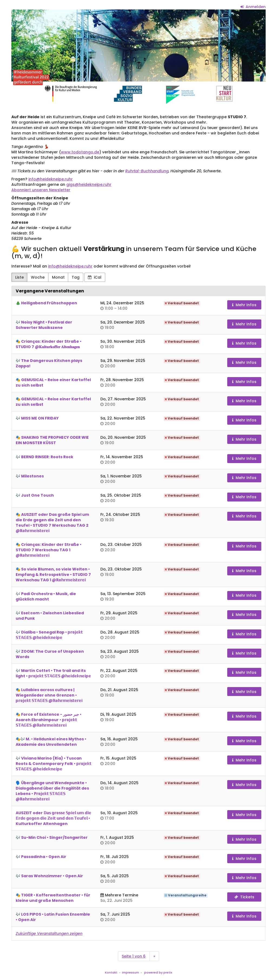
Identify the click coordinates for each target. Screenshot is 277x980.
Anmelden (253, 7)
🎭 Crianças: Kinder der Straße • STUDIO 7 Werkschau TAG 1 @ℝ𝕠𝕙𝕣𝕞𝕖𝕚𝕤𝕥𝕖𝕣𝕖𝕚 (49, 550)
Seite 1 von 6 (134, 956)
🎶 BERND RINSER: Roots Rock (44, 457)
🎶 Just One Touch (35, 495)
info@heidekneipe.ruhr (51, 179)
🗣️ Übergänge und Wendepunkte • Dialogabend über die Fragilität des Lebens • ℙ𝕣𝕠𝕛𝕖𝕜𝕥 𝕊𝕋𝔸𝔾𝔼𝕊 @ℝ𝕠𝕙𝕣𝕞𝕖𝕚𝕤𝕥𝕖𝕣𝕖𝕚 (52, 791)
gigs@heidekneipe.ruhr (89, 184)
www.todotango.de (80, 152)
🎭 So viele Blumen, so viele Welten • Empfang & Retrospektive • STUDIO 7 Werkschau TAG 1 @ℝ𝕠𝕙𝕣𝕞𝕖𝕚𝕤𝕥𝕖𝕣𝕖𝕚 (53, 575)
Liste (19, 277)
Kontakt (111, 972)
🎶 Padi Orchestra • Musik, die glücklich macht (46, 596)
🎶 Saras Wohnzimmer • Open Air (49, 876)
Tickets (244, 897)
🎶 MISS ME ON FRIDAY (37, 418)
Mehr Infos (244, 305)
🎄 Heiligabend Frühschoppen (46, 303)
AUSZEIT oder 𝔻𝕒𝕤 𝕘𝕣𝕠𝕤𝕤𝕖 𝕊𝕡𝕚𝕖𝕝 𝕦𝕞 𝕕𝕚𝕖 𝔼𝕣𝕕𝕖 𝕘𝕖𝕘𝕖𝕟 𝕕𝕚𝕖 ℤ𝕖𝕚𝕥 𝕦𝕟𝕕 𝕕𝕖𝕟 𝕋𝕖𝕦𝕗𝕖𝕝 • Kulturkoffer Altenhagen (53, 818)
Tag (76, 277)
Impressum (131, 972)
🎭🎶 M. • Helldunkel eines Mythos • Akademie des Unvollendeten (51, 742)
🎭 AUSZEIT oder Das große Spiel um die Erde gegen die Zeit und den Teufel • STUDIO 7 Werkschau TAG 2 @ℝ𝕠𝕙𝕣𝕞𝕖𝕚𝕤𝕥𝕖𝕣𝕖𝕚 (52, 523)
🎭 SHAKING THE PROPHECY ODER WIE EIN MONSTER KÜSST (52, 440)
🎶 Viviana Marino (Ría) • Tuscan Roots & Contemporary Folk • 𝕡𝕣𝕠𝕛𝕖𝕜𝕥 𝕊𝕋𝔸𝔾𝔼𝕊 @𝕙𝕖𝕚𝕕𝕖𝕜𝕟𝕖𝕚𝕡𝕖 (54, 764)
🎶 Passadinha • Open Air (41, 857)
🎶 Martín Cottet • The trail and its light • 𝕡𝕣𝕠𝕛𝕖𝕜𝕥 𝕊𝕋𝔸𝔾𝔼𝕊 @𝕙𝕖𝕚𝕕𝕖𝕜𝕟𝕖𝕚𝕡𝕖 (53, 673)
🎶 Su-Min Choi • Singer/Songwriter (52, 837)
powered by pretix (158, 972)
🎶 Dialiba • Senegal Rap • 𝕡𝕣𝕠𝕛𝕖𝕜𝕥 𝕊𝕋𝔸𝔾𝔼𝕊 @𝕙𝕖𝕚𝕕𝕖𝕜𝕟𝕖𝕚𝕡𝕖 (49, 635)
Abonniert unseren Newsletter (41, 190)
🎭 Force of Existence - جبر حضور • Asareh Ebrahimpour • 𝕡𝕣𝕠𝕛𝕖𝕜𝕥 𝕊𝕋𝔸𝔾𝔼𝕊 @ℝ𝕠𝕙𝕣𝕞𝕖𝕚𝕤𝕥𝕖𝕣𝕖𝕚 (49, 720)
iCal (95, 277)
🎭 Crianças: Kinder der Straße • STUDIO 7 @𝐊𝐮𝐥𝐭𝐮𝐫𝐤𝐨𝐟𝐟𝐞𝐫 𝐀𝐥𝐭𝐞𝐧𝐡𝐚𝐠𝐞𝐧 (49, 344)
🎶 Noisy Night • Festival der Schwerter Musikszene (44, 325)
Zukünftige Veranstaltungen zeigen (49, 933)
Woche (38, 277)
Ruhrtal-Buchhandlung (147, 171)
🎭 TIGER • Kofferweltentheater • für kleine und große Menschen (53, 898)
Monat (58, 277)
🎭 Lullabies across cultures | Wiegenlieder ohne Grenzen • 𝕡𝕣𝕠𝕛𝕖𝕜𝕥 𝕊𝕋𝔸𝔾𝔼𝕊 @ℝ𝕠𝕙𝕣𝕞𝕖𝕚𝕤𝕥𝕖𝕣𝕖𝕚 (49, 695)
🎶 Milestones (30, 476)
